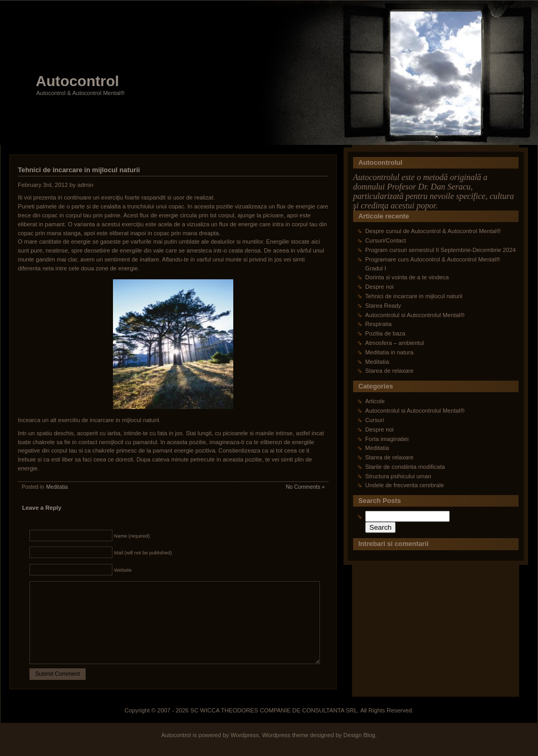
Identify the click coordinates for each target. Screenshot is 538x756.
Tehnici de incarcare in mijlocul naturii (79, 170)
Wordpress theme (285, 751)
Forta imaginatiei (387, 439)
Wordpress (245, 751)
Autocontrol (77, 81)
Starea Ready (383, 306)
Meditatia (57, 487)
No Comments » (305, 487)
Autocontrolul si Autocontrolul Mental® (415, 315)
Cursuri (375, 420)
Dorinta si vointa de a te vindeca (407, 277)
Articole (375, 401)
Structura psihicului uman (398, 476)
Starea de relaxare (389, 371)
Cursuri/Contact (386, 240)
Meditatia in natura (389, 352)
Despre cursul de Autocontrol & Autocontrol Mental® (433, 231)
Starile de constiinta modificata (405, 467)
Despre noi (379, 287)
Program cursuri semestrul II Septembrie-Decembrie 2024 (441, 250)
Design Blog (359, 751)
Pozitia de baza (385, 333)
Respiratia (378, 324)
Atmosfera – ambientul (395, 343)
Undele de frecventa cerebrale (405, 485)
